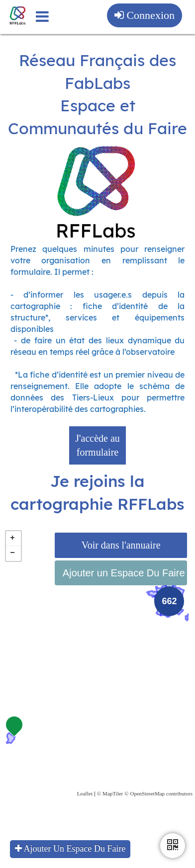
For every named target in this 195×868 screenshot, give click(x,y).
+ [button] (13, 539)
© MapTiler (110, 793)
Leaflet (85, 793)
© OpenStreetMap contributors (158, 793)
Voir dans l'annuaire (121, 545)
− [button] (13, 553)
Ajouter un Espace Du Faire (124, 573)
